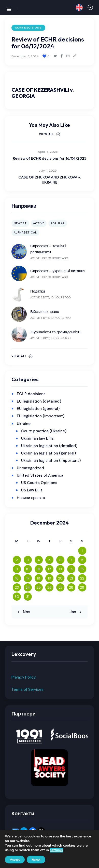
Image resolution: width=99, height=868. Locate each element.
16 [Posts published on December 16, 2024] (17, 578)
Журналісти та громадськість (56, 332)
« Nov (25, 612)
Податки (38, 291)
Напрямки (24, 206)
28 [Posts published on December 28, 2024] (71, 587)
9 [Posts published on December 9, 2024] (17, 569)
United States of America (40, 475)
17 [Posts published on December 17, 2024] (28, 578)
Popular (58, 223)
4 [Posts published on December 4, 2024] (39, 560)
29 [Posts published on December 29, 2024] (82, 587)
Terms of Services (27, 690)
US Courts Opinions (39, 483)
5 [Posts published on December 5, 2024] (49, 560)
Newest (20, 223)
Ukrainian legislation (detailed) (49, 446)
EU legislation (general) (38, 409)
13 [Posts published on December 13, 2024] (60, 569)
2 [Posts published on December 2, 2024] (17, 560)
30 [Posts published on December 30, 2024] (17, 597)
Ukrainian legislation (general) (48, 453)
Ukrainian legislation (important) (51, 461)
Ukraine (24, 424)
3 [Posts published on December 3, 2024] (28, 560)
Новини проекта (31, 498)
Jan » (74, 612)
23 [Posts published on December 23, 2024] (17, 587)
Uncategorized (30, 468)
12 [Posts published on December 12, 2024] (49, 569)
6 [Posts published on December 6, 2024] (60, 560)
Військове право (45, 312)
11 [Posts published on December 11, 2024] (39, 569)
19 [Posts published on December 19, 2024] (49, 578)
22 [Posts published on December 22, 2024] (82, 578)
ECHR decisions (28, 28)
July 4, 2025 (48, 171)
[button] (79, 8)
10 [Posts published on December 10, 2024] (28, 569)
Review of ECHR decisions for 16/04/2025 (49, 158)
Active (39, 223)
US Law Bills (32, 490)
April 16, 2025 (48, 152)
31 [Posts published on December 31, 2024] (28, 597)
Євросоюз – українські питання (58, 271)
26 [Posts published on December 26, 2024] (49, 587)
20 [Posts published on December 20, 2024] (60, 578)
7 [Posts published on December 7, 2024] (71, 560)
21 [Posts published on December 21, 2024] (71, 578)
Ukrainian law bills (37, 438)
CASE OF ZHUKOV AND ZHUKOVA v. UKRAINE (50, 180)
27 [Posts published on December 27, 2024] (60, 587)
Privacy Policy (24, 677)
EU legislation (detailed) (39, 401)
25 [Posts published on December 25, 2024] (39, 587)
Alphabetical (25, 232)
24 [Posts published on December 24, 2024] (28, 587)
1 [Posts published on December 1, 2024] (82, 551)
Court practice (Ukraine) (44, 431)
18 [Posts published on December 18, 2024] (39, 578)
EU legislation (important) (41, 416)
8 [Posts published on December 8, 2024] (82, 560)
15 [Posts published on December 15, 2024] (82, 569)
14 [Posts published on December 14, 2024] (71, 569)
